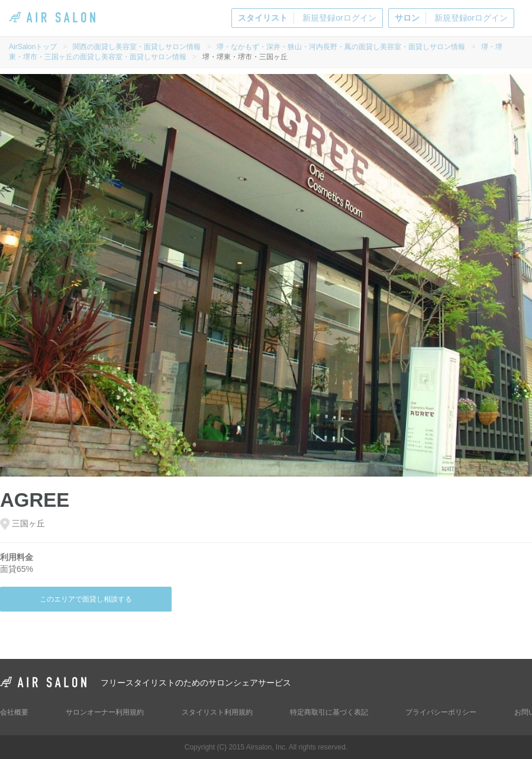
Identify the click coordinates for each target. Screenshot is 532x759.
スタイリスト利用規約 (217, 712)
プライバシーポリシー (441, 712)
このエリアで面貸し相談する (86, 599)
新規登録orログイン (307, 18)
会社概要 (14, 712)
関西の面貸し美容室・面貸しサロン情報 (137, 47)
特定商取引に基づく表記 (329, 712)
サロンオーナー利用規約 (105, 712)
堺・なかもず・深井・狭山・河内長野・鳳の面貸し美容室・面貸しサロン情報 (341, 47)
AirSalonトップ (33, 47)
